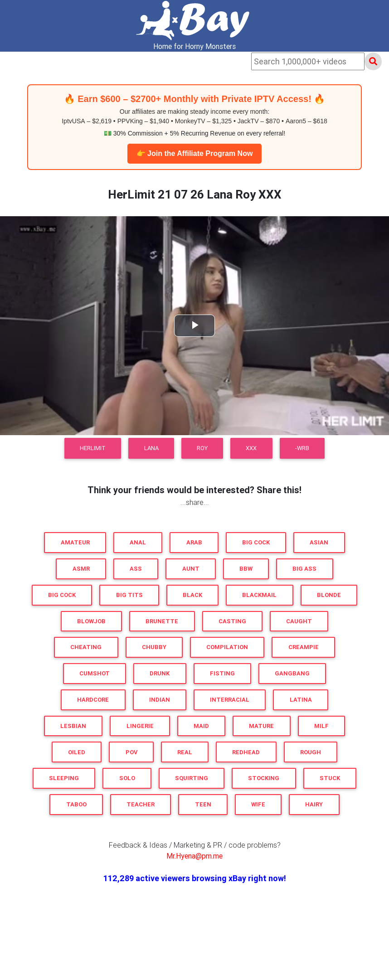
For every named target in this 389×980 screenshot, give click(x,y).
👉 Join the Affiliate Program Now (195, 153)
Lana (151, 448)
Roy (202, 448)
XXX (251, 448)
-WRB (302, 448)
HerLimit (93, 448)
